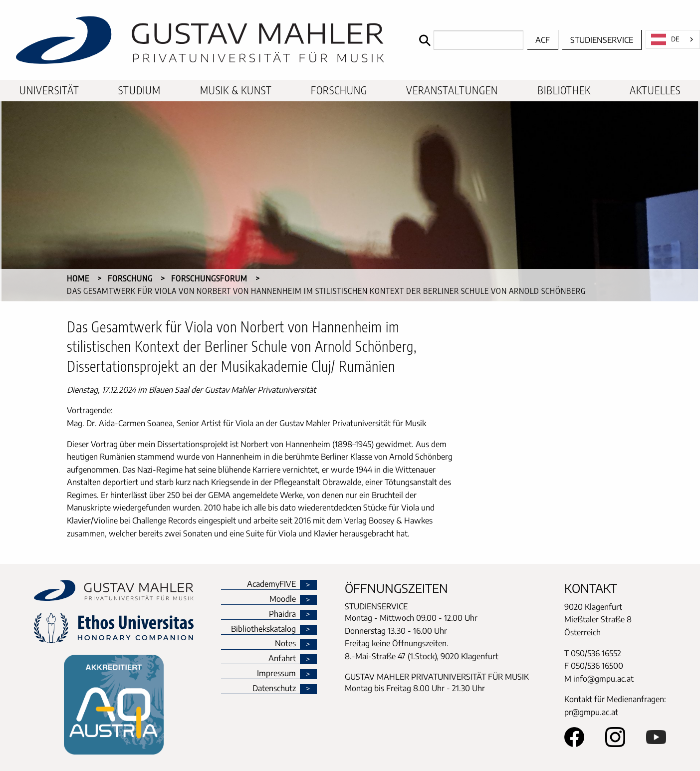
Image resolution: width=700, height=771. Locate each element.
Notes (285, 644)
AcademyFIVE (271, 584)
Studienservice (602, 40)
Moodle (283, 599)
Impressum (276, 674)
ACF (543, 40)
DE (665, 39)
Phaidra (282, 614)
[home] (207, 40)
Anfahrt (282, 659)
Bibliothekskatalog (263, 629)
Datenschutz (274, 689)
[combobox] (673, 39)
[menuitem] (49, 91)
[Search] (469, 40)
